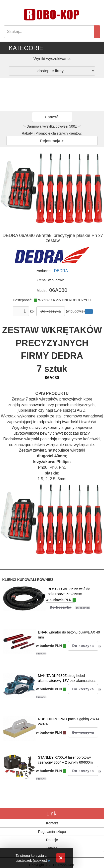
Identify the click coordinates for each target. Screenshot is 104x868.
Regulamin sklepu (52, 832)
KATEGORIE (26, 48)
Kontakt (52, 823)
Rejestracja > (52, 141)
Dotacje (52, 840)
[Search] (49, 32)
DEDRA (61, 271)
